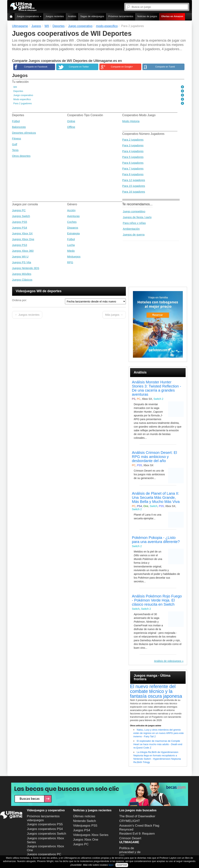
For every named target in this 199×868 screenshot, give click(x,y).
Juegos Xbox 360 (23, 251)
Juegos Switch (21, 216)
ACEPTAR (122, 865)
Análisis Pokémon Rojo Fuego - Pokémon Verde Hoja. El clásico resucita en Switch (157, 600)
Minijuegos (74, 256)
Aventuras (73, 216)
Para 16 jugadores (134, 192)
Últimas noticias (84, 816)
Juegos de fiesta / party (137, 217)
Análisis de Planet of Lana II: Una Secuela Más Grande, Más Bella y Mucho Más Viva (156, 497)
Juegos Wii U (20, 256)
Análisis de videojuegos (168, 661)
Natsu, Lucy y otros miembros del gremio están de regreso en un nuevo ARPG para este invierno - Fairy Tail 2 (159, 733)
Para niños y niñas (134, 223)
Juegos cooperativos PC (44, 854)
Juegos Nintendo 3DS (26, 268)
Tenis (15, 150)
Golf (15, 144)
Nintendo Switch (85, 821)
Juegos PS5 (20, 222)
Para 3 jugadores (133, 145)
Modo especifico (22, 99)
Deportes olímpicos (24, 133)
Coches (72, 222)
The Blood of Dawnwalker (137, 816)
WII (15, 87)
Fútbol (16, 121)
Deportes (18, 91)
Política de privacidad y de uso (130, 852)
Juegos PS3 (20, 245)
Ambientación (131, 229)
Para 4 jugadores (133, 151)
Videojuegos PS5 (85, 826)
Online (71, 121)
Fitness (17, 138)
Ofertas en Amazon (172, 16)
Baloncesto (19, 127)
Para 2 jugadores (23, 103)
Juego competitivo (134, 211)
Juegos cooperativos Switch (47, 834)
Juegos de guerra (134, 234)
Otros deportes (21, 156)
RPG (70, 262)
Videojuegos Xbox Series (91, 835)
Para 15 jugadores (134, 186)
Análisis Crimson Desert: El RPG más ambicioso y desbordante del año (155, 457)
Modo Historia (131, 121)
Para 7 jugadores (133, 168)
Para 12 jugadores (134, 180)
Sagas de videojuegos (92, 16)
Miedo (71, 251)
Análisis (72, 16)
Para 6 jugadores (133, 163)
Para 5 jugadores (133, 157)
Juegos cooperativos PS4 (45, 829)
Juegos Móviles (22, 274)
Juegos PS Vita (22, 262)
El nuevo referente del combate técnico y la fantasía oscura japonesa (156, 691)
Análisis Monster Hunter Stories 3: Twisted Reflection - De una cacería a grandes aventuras (157, 388)
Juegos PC (19, 210)
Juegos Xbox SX (22, 233)
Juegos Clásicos (22, 280)
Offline (71, 127)
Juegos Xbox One (23, 239)
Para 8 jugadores (133, 174)
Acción (71, 210)
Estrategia (74, 233)
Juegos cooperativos (29, 16)
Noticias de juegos (147, 16)
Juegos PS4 (20, 228)
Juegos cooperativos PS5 (45, 824)
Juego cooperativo (23, 95)
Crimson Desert (130, 838)
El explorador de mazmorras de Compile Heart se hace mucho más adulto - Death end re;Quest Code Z (158, 744)
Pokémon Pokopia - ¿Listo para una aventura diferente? (156, 540)
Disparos (73, 228)
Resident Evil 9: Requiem (137, 834)
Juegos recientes (55, 16)
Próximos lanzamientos (121, 16)
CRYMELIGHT (130, 821)
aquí (111, 865)
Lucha (71, 245)
